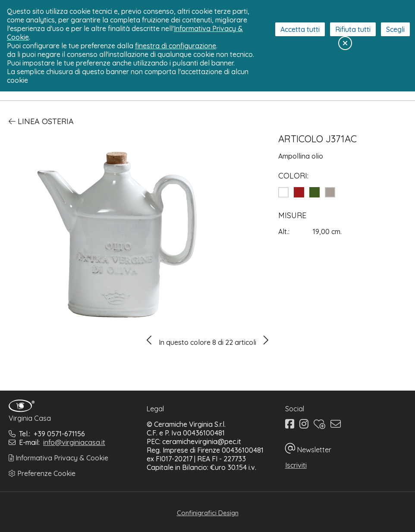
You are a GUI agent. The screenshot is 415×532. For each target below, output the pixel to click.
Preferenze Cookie (42, 473)
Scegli (395, 29)
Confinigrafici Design (208, 513)
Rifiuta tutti (353, 29)
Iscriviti (296, 465)
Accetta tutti (300, 29)
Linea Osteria (41, 121)
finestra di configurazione (176, 46)
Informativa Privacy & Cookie (58, 458)
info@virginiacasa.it (74, 442)
